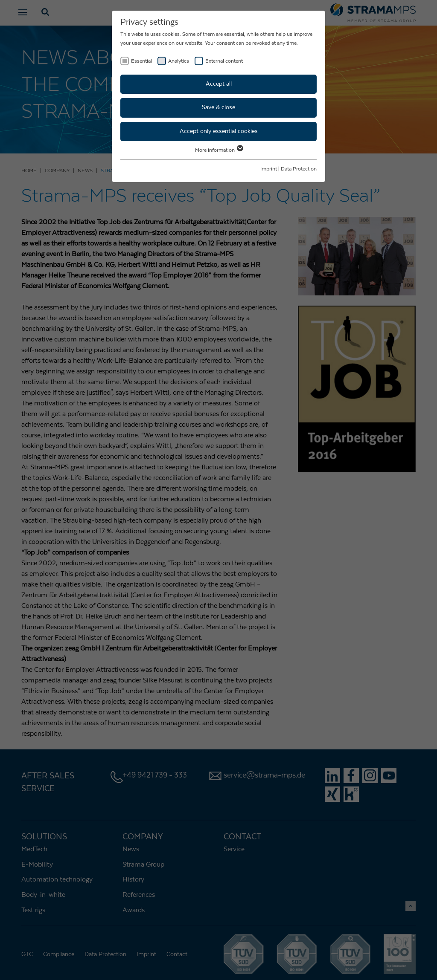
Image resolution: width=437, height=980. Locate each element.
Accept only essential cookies (219, 131)
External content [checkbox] (224, 61)
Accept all (219, 84)
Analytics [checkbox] (179, 61)
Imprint (269, 169)
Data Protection (299, 169)
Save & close (218, 107)
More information (219, 150)
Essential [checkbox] (141, 61)
